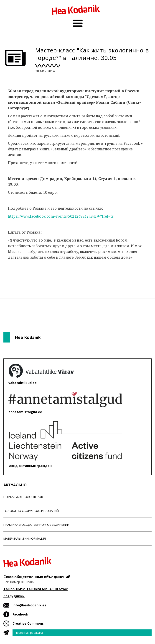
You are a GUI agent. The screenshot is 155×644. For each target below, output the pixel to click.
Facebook (20, 614)
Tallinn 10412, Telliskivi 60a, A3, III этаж (36, 589)
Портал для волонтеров (23, 497)
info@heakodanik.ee (29, 605)
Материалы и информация (25, 538)
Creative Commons (28, 623)
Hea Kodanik (28, 337)
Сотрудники (14, 596)
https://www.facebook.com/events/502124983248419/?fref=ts (61, 216)
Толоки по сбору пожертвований (31, 511)
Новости (16, 275)
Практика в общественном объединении (36, 525)
